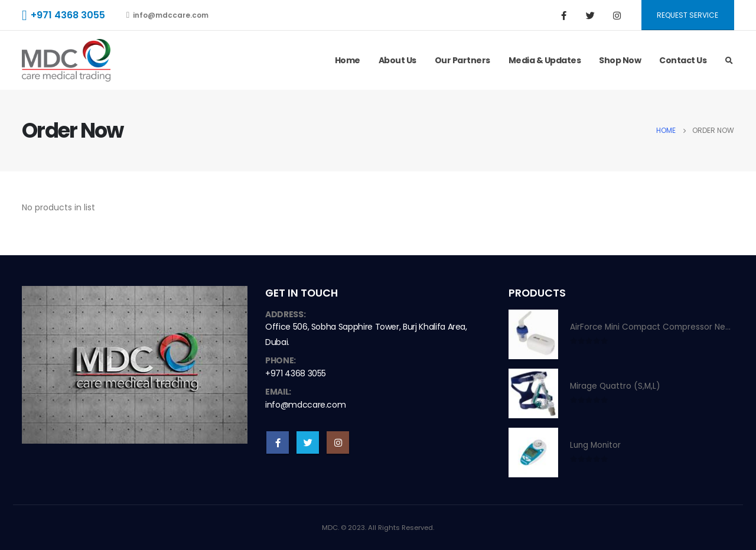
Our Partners (462, 60)
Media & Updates (545, 60)
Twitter (308, 442)
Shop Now (620, 60)
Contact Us (683, 60)
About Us (397, 60)
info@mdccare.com (167, 15)
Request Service (687, 15)
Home (348, 60)
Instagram (338, 442)
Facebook (278, 442)
